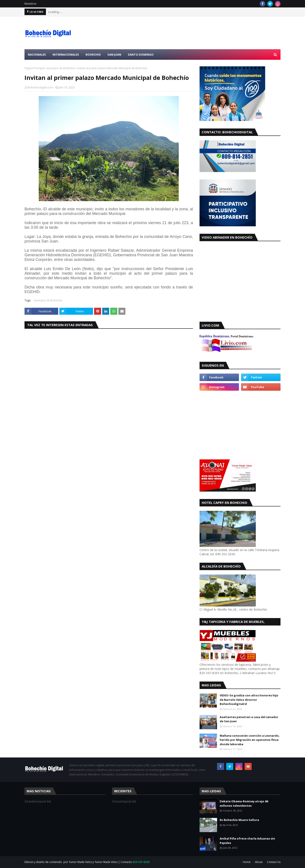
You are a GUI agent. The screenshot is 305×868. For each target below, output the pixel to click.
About (259, 862)
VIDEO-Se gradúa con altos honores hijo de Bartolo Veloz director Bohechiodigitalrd (249, 700)
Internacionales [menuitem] (66, 54)
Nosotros (30, 4)
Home (247, 862)
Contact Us (274, 862)
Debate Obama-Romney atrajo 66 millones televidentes (244, 803)
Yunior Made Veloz (106, 862)
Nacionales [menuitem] (37, 54)
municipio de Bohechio (61, 68)
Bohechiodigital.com (40, 87)
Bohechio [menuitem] (93, 54)
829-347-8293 (141, 862)
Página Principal (34, 68)
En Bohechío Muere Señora (239, 820)
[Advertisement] (201, 33)
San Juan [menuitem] (114, 54)
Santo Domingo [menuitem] (141, 54)
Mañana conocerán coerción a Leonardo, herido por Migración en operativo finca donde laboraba (250, 740)
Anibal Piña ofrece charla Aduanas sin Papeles (247, 841)
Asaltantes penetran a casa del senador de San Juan (249, 719)
